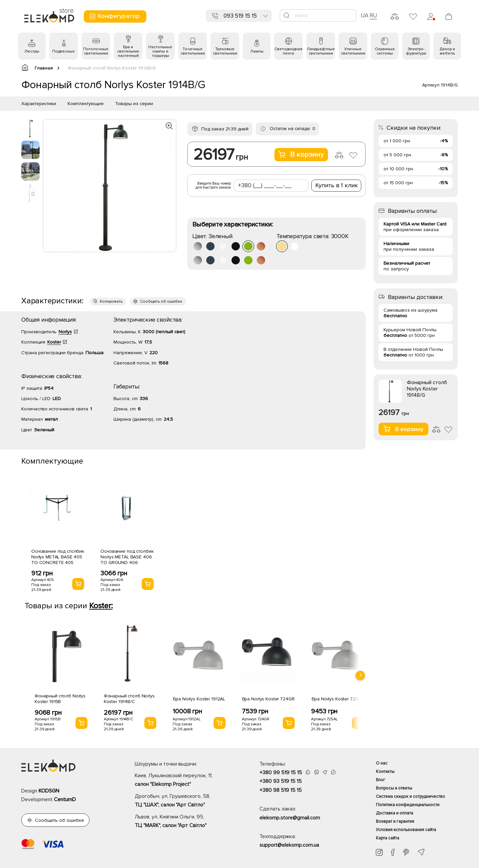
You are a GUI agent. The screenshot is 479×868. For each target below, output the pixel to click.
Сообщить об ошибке (161, 301)
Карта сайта (388, 838)
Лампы (257, 51)
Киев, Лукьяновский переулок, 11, (185, 781)
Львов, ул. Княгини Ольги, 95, (185, 822)
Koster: (101, 606)
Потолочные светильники (96, 51)
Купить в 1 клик (337, 185)
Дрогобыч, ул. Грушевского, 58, (185, 801)
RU (373, 15)
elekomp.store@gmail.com (290, 818)
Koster (54, 342)
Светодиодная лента (288, 51)
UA (365, 15)
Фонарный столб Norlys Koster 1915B (60, 699)
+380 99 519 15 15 (281, 773)
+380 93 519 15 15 (281, 781)
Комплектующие (86, 104)
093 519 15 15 (240, 16)
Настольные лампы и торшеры (160, 51)
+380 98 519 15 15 (281, 790)
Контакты (385, 772)
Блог (381, 780)
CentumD (65, 799)
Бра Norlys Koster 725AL (337, 699)
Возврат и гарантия (395, 821)
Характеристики (39, 104)
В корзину (301, 154)
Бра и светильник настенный (128, 51)
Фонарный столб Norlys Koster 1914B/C (129, 699)
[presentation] (360, 675)
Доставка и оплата (395, 813)
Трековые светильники (225, 51)
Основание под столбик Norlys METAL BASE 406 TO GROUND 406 (127, 557)
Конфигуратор (114, 16)
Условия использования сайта (406, 830)
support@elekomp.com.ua (289, 845)
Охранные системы (385, 51)
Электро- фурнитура (416, 51)
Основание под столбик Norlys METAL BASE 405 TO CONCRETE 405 (58, 557)
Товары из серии (134, 104)
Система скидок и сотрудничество (410, 796)
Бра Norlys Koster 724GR (268, 699)
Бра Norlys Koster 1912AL (199, 699)
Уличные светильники (353, 51)
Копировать (111, 301)
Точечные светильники (193, 51)
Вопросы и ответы (394, 788)
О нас (382, 763)
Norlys (65, 332)
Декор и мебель (447, 51)
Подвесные (64, 51)
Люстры (32, 51)
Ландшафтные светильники (321, 51)
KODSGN (49, 791)
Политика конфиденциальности (408, 805)
